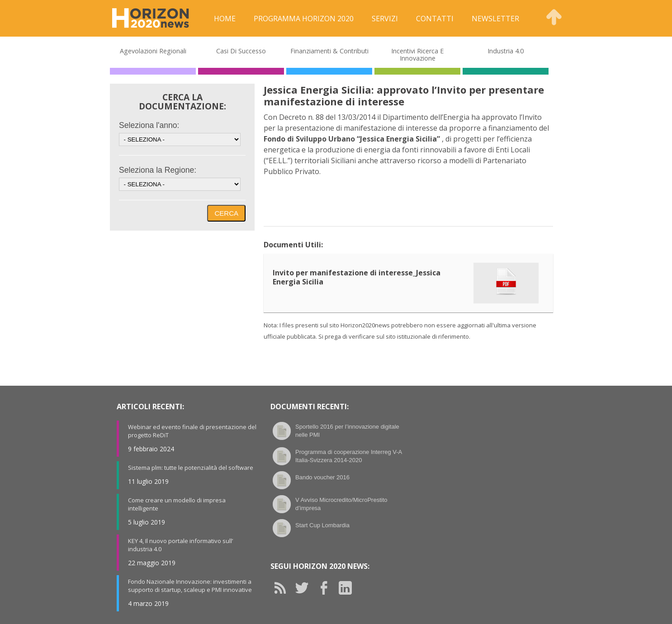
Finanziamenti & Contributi (329, 51)
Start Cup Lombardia (322, 525)
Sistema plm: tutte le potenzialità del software (191, 468)
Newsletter (495, 19)
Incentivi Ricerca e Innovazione (417, 54)
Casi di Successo (241, 51)
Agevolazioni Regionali (153, 51)
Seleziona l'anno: (149, 125)
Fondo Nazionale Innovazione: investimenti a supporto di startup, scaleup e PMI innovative (190, 586)
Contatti (435, 19)
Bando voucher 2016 (322, 477)
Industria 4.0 (506, 51)
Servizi (385, 19)
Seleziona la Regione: (158, 170)
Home (225, 19)
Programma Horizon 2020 (304, 19)
